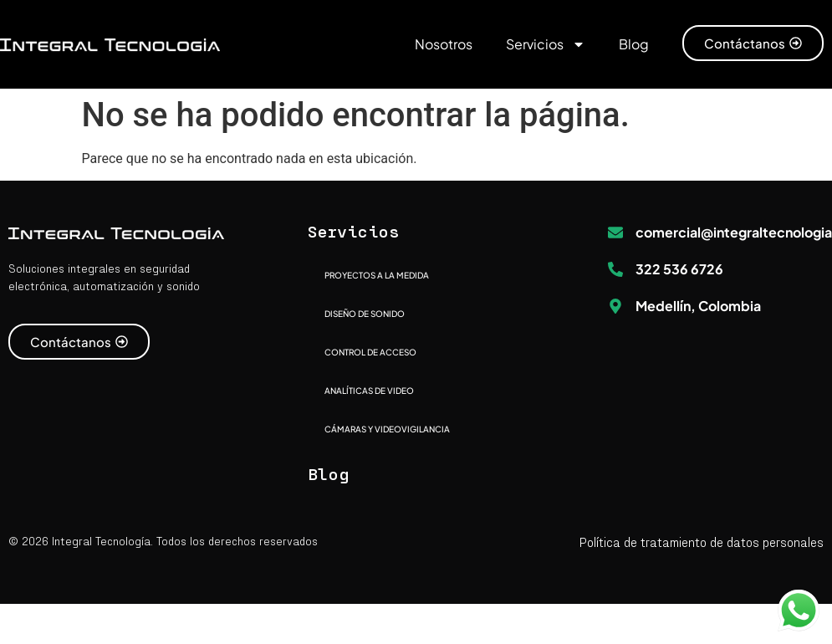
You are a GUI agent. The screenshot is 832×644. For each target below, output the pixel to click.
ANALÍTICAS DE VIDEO (369, 391)
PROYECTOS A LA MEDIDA (377, 275)
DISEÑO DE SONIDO (365, 314)
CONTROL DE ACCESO (370, 352)
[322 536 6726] (615, 269)
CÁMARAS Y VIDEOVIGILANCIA (387, 429)
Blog (634, 44)
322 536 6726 (679, 269)
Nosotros (444, 44)
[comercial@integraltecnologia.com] (615, 233)
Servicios (546, 44)
